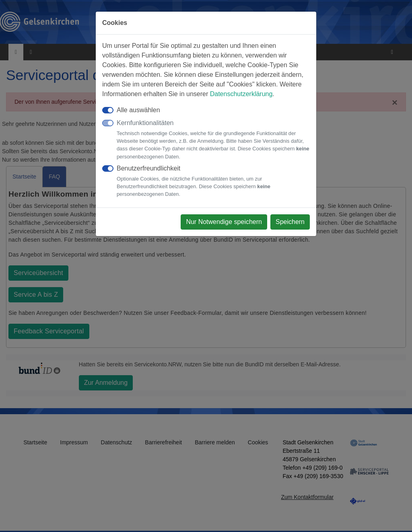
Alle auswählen (138, 110)
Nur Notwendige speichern (224, 222)
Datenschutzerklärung (241, 94)
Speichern (290, 222)
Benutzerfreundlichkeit (213, 182)
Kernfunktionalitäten (213, 140)
